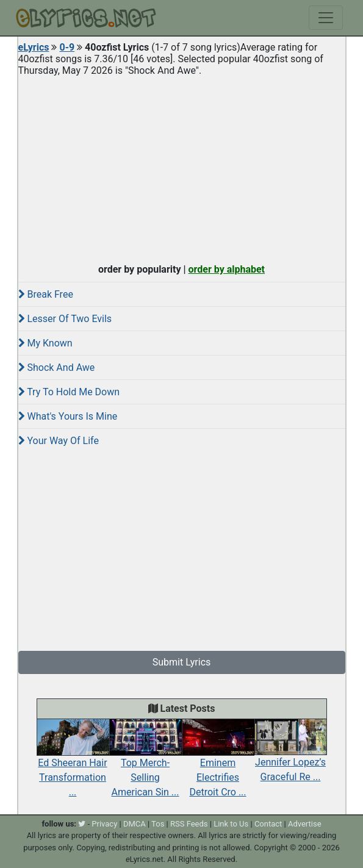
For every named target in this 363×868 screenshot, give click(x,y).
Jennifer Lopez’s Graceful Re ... (291, 756)
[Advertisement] (182, 167)
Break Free (46, 294)
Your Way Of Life (59, 441)
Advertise (305, 824)
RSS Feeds (189, 824)
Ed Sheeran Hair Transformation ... (73, 764)
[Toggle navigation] (326, 18)
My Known (45, 343)
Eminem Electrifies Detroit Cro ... (218, 764)
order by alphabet (226, 269)
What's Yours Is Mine (68, 416)
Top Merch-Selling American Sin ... (146, 764)
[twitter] (82, 824)
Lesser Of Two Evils (65, 319)
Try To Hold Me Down (69, 392)
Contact (268, 824)
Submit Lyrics (182, 662)
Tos (158, 824)
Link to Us (231, 824)
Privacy (104, 824)
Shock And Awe (57, 368)
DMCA (135, 824)
